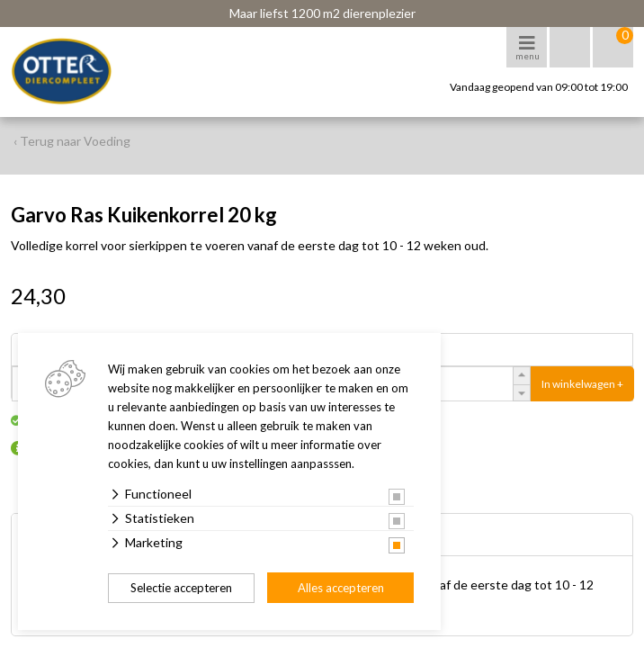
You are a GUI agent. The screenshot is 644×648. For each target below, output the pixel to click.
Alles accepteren (341, 588)
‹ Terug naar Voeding (72, 141)
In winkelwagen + (582, 384)
